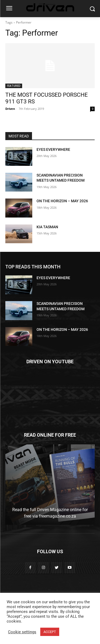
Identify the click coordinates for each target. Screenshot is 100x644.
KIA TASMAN (47, 227)
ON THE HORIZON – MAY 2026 (62, 201)
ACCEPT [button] (50, 632)
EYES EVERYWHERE (53, 149)
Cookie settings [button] (22, 632)
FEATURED (14, 86)
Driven (10, 109)
